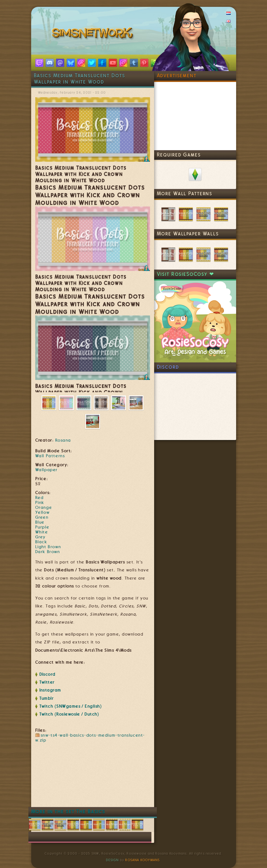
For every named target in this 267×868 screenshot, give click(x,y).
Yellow (42, 512)
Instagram (50, 690)
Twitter (47, 682)
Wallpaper (46, 470)
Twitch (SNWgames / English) (71, 706)
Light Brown (48, 547)
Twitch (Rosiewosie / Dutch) (69, 714)
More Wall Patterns (185, 194)
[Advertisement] (135, 790)
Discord (47, 674)
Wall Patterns (50, 456)
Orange (44, 507)
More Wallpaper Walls (188, 234)
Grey (40, 537)
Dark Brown (48, 552)
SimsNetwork (93, 34)
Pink (40, 503)
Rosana (63, 440)
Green (42, 517)
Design (112, 860)
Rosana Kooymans (142, 860)
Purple (42, 527)
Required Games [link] (179, 155)
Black (41, 542)
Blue (40, 522)
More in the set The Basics (68, 812)
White (42, 532)
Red (39, 498)
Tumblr (47, 698)
